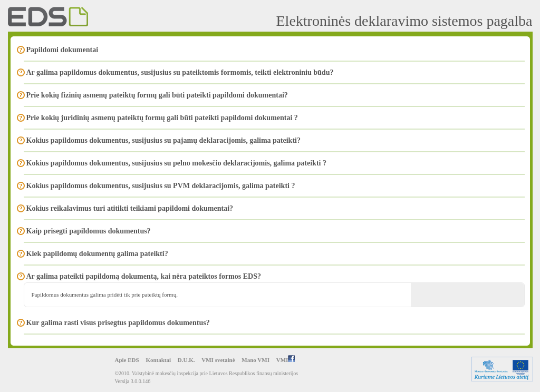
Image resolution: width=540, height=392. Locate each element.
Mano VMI (255, 360)
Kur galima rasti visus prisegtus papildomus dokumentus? (118, 323)
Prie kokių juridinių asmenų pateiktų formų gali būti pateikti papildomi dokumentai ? (162, 118)
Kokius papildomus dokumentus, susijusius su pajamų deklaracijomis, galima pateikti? (163, 140)
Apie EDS (127, 360)
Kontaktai (158, 360)
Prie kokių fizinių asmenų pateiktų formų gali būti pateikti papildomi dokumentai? (157, 95)
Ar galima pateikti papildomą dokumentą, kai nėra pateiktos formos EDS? (144, 276)
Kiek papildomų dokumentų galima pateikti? (97, 254)
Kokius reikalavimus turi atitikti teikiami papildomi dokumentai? (130, 208)
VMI (286, 360)
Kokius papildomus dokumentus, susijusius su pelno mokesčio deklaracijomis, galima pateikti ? (176, 163)
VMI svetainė (218, 360)
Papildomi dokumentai (62, 50)
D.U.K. (186, 360)
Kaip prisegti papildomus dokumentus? (89, 231)
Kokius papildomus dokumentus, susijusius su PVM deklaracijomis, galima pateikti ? (161, 186)
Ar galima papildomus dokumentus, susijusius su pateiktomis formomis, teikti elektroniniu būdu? (180, 72)
